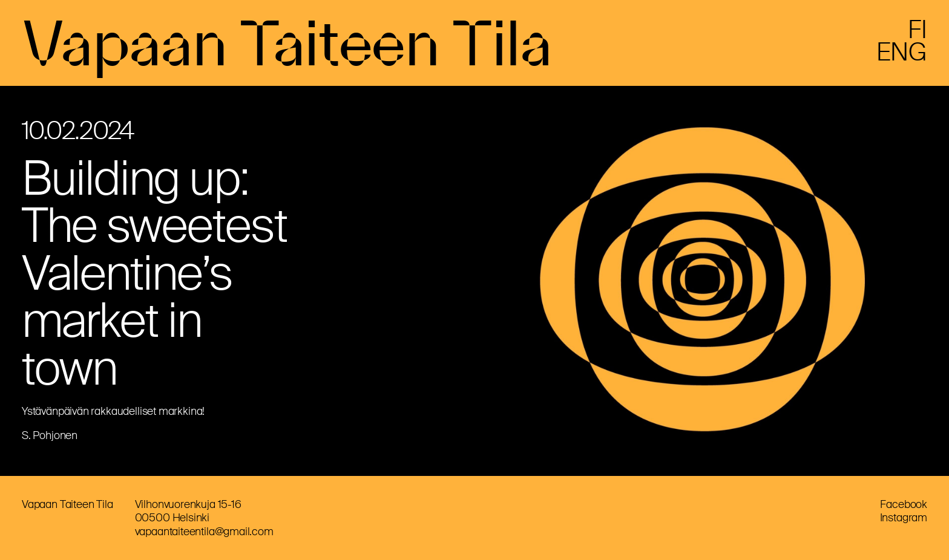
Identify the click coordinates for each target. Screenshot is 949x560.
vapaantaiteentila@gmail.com (204, 532)
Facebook (904, 504)
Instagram (904, 518)
